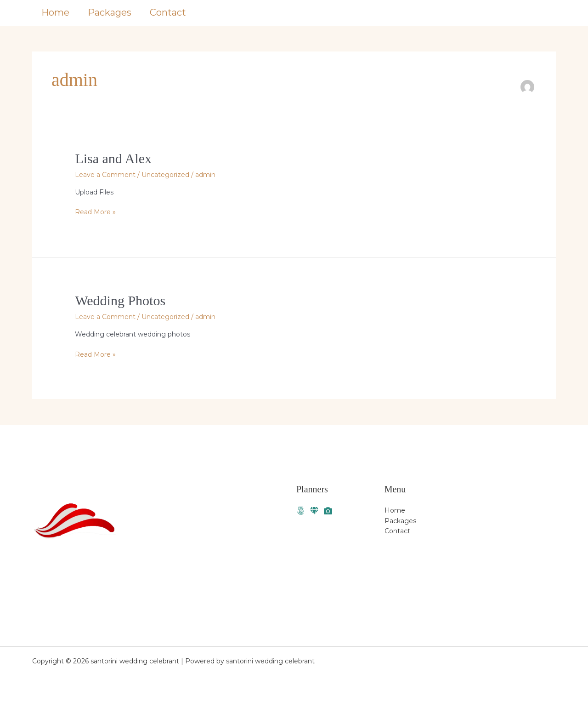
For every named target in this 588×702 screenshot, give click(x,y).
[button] (521, 13)
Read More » (95, 211)
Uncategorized (165, 175)
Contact (168, 12)
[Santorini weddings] (314, 511)
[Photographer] (328, 511)
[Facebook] (300, 511)
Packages (110, 12)
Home (55, 12)
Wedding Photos (120, 300)
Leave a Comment (105, 175)
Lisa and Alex (113, 158)
